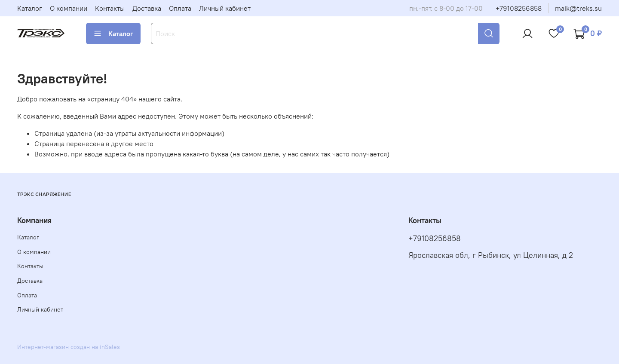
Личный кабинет (225, 8)
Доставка (147, 8)
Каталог (30, 8)
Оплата (180, 8)
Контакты (110, 8)
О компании (69, 8)
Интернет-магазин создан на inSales (69, 347)
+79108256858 (519, 8)
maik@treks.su (578, 8)
